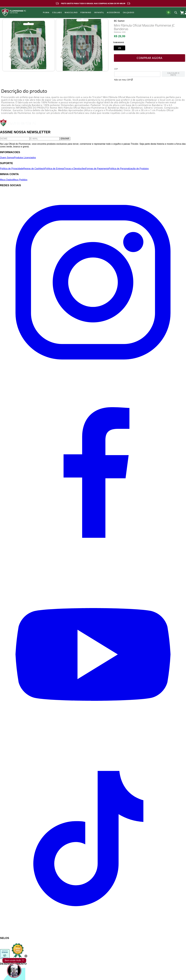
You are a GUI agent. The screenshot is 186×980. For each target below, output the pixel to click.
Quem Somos (7, 159)
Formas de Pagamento (97, 170)
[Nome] (15, 141)
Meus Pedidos (20, 182)
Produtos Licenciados (25, 159)
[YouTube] (93, 748)
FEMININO (86, 12)
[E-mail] (45, 141)
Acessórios (113, 12)
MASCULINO (71, 12)
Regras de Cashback (34, 170)
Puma (46, 12)
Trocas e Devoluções (75, 170)
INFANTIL (99, 12)
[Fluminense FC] (18, 128)
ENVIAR (65, 140)
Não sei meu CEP (123, 82)
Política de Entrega (54, 170)
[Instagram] (93, 376)
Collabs (57, 12)
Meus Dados (6, 182)
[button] (119, 50)
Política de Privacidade (12, 170)
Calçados (129, 12)
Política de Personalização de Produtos (129, 170)
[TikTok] (93, 934)
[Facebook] (93, 562)
